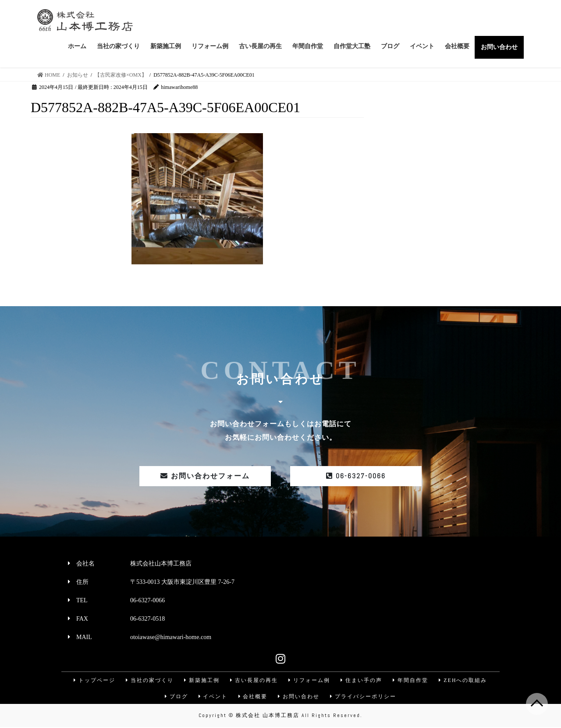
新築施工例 (201, 680)
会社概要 (253, 697)
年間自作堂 (412, 680)
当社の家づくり (149, 680)
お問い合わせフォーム (205, 476)
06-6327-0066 (356, 476)
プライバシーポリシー (364, 697)
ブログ (175, 697)
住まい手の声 (362, 680)
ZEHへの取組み (464, 680)
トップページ (93, 680)
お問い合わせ (299, 697)
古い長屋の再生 (254, 680)
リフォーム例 (309, 680)
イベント (213, 697)
